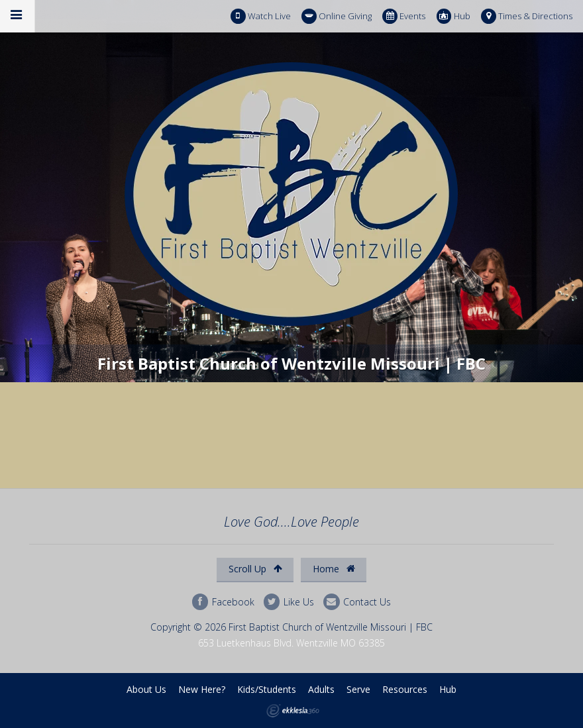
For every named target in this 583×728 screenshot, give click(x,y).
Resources (405, 689)
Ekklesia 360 (293, 711)
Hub (453, 16)
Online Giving (337, 16)
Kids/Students (267, 689)
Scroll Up (255, 569)
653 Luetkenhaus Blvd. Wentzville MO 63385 (291, 643)
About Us (146, 689)
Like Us (289, 602)
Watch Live (261, 16)
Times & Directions (527, 16)
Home (334, 569)
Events (404, 16)
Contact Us (357, 602)
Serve (358, 689)
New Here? (202, 689)
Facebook (223, 602)
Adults (321, 689)
